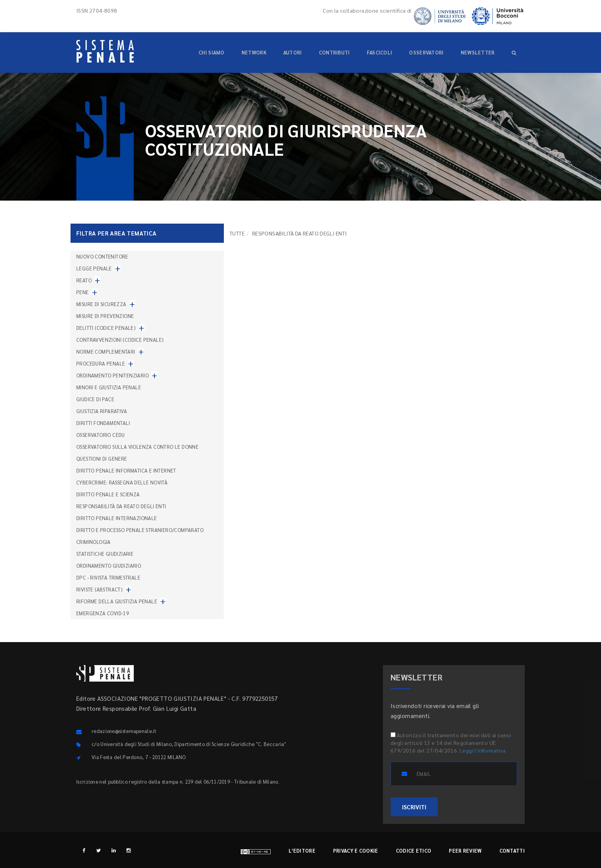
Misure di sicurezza (101, 304)
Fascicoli (380, 52)
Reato (84, 280)
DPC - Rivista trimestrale (108, 577)
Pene (83, 292)
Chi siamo (212, 52)
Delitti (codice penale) (106, 328)
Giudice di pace (95, 399)
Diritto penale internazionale (117, 518)
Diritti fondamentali (103, 423)
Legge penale (94, 268)
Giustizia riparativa (102, 411)
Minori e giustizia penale (109, 387)
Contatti (512, 851)
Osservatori (426, 52)
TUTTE (237, 233)
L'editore (302, 851)
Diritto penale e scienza (108, 494)
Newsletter (478, 52)
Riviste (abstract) (99, 589)
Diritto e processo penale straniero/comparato (140, 530)
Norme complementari (106, 352)
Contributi (334, 52)
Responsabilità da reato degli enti (121, 506)
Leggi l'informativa (483, 750)
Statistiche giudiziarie (105, 554)
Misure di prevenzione (105, 316)
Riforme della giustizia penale (117, 601)
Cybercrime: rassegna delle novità (122, 482)
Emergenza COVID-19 (103, 613)
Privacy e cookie (356, 851)
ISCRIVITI (414, 807)
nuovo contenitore (102, 256)
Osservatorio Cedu (101, 435)
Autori (293, 52)
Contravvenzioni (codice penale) (120, 340)
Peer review (465, 851)
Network (254, 52)
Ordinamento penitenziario (112, 375)
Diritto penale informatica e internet (126, 470)
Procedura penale (101, 363)
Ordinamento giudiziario (109, 566)
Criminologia (94, 542)
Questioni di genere (102, 459)
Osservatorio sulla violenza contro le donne (137, 447)
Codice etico (414, 851)
